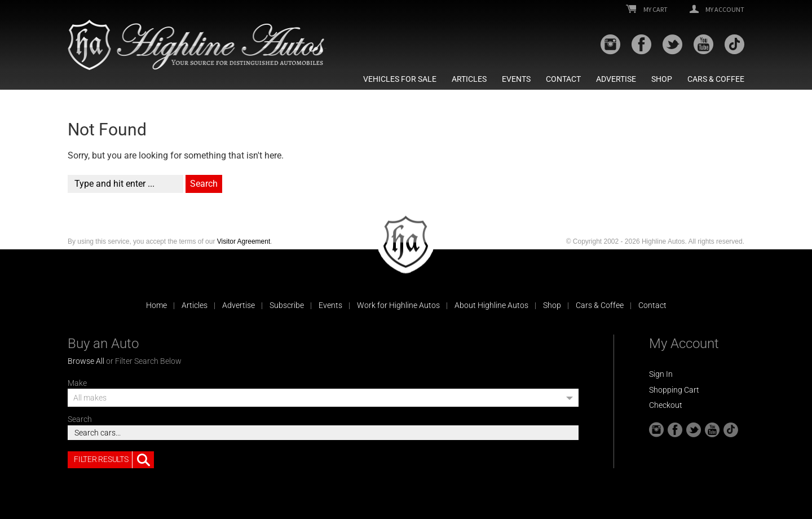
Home (156, 305)
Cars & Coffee (716, 79)
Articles (469, 79)
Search (80, 419)
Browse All (86, 361)
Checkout (666, 405)
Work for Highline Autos (398, 305)
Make (77, 383)
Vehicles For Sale (400, 79)
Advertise (616, 79)
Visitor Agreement (244, 241)
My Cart (647, 10)
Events (516, 79)
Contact (563, 79)
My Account (717, 10)
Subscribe (287, 305)
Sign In (661, 374)
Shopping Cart (674, 390)
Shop (662, 79)
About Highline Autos (491, 305)
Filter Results (114, 460)
